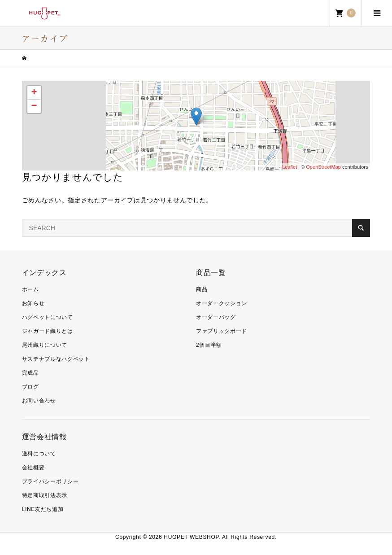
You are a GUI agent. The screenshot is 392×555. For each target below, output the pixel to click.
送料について (39, 454)
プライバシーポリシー (50, 481)
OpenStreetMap (323, 167)
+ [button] (34, 93)
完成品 (30, 373)
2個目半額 (209, 345)
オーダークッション (222, 303)
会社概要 (33, 468)
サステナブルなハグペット (56, 359)
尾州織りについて (45, 345)
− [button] (34, 106)
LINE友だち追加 (43, 509)
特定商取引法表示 (45, 495)
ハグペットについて (48, 317)
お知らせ (33, 303)
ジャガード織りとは (48, 331)
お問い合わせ (39, 401)
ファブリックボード (222, 331)
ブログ (30, 387)
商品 (202, 289)
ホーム (30, 289)
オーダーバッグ (216, 317)
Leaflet (290, 167)
